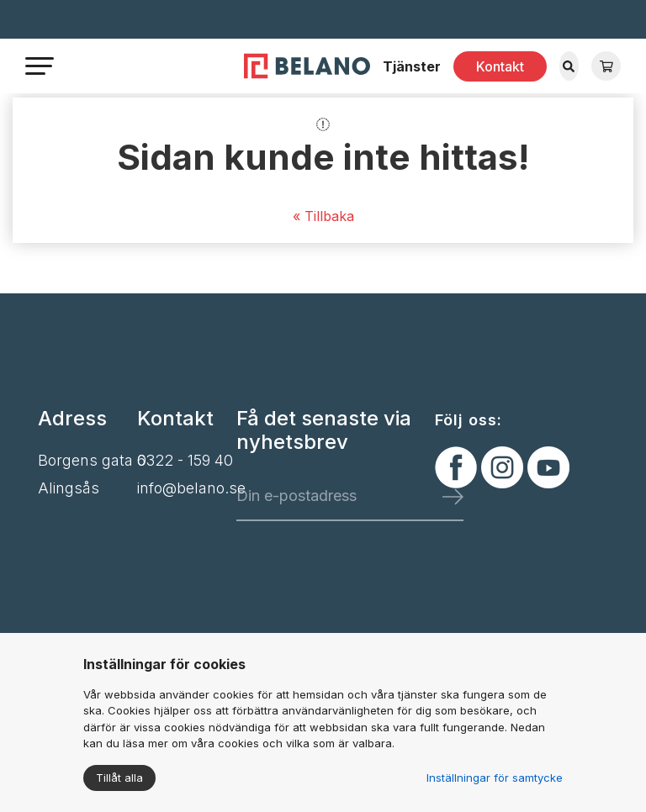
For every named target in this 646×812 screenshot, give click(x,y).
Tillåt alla (119, 778)
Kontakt (500, 66)
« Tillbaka (323, 216)
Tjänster (412, 66)
